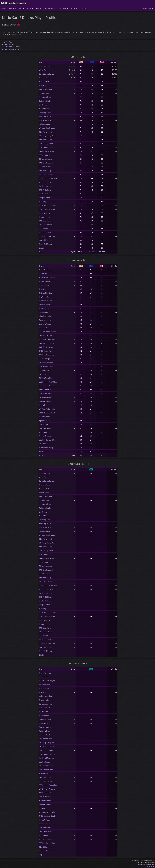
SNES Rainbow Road (47, 209)
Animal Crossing (45, 232)
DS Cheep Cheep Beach (48, 136)
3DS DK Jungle (45, 155)
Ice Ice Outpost (45, 213)
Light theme (150, 866)
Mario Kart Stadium (46, 66)
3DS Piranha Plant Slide (48, 178)
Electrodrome (44, 105)
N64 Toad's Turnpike (47, 140)
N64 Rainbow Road (46, 186)
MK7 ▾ (21, 8)
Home (3, 8)
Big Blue (42, 248)
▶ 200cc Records (9, 44)
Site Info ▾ (64, 8)
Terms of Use (141, 864)
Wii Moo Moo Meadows (48, 128)
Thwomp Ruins (45, 78)
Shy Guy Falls (44, 93)
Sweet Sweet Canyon (47, 74)
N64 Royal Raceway (47, 151)
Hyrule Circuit (44, 217)
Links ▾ (74, 8)
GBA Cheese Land (46, 225)
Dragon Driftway (45, 198)
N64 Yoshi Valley (45, 171)
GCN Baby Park (45, 221)
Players (39, 8)
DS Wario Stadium (46, 159)
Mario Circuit (44, 82)
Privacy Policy (150, 864)
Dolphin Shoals (45, 101)
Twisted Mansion (45, 89)
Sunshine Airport (45, 97)
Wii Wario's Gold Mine (47, 205)
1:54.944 (72, 66)
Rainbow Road (45, 124)
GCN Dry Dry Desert (46, 143)
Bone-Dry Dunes (45, 116)
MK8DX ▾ (12, 8)
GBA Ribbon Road (46, 240)
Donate (83, 8)
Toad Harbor (44, 85)
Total (41, 252)
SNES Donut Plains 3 (47, 147)
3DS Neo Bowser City (47, 236)
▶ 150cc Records (9, 42)
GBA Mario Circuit (46, 132)
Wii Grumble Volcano (47, 182)
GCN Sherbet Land (46, 163)
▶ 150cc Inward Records (12, 47)
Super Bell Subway (46, 244)
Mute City (43, 201)
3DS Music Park (45, 167)
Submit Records (51, 8)
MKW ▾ (30, 8)
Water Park (43, 70)
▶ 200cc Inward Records (12, 49)
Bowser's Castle (45, 120)
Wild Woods (44, 229)
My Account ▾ (148, 8)
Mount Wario (44, 109)
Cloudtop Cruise (45, 113)
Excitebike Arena (45, 194)
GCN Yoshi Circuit (46, 190)
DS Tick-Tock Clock (46, 174)
